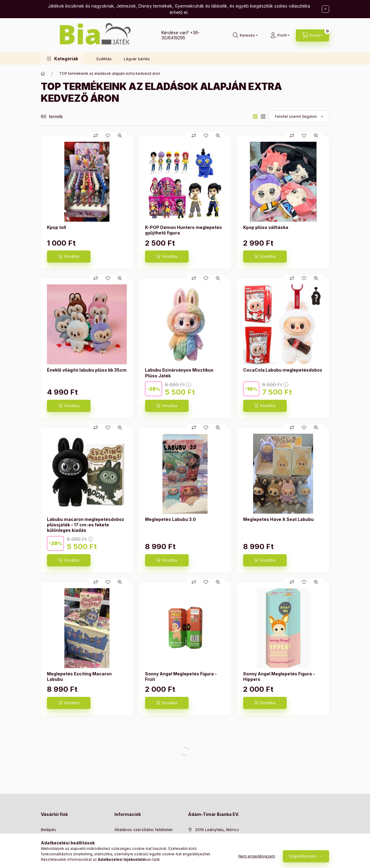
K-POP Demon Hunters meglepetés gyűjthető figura (183, 232)
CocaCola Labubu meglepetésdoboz (283, 372)
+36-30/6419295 (181, 35)
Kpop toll (56, 229)
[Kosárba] (69, 258)
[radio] (263, 118)
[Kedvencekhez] (108, 137)
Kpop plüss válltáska (266, 229)
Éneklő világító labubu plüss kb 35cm (87, 372)
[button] (63, 59)
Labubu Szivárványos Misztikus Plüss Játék (179, 374)
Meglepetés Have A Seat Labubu (278, 521)
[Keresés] (245, 35)
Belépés (48, 831)
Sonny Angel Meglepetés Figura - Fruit (181, 678)
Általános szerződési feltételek (144, 831)
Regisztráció (53, 840)
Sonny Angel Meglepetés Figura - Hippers (279, 678)
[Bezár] (325, 9)
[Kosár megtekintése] (312, 35)
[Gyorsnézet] (120, 137)
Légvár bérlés (137, 59)
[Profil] (280, 35)
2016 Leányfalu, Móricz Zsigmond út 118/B (217, 834)
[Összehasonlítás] (96, 137)
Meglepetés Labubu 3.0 (170, 521)
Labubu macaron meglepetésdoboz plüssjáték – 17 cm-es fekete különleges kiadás (86, 526)
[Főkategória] (43, 75)
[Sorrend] (299, 118)
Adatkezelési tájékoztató (138, 840)
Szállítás (104, 59)
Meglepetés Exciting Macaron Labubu (79, 678)
